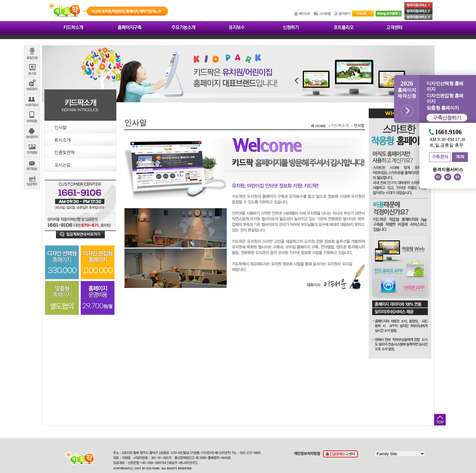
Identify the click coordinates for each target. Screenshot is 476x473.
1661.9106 (448, 132)
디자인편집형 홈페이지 (445, 98)
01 (438, 177)
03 (458, 177)
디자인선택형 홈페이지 (445, 86)
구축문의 (440, 157)
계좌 (460, 157)
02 (448, 177)
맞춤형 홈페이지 (443, 108)
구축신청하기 (447, 118)
